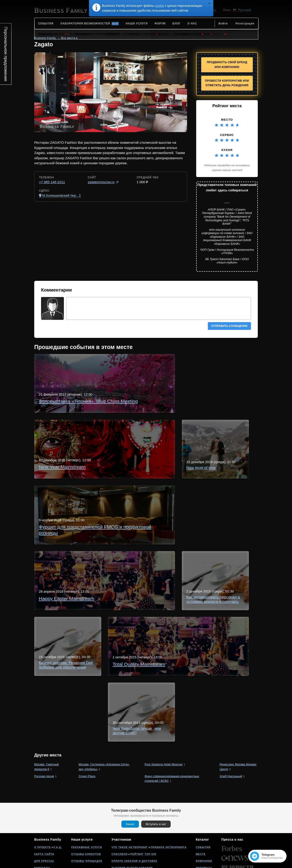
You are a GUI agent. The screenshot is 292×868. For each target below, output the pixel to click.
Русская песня (44, 751)
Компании (204, 836)
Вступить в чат (156, 799)
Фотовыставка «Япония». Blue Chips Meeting (118, 364)
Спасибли (120, 829)
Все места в (69, 38)
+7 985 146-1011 (52, 182)
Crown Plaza (87, 751)
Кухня (227, 150)
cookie (159, 6)
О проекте (43, 823)
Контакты (42, 843)
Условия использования (132, 843)
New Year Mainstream (97, 405)
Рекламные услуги (87, 823)
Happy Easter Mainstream (100, 528)
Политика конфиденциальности (138, 850)
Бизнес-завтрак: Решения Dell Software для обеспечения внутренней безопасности (153, 610)
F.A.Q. (58, 823)
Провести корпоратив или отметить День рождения (227, 83)
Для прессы (44, 836)
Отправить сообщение (229, 326)
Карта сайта (44, 829)
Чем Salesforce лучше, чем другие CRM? (115, 692)
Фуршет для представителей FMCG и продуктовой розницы (132, 487)
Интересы (204, 843)
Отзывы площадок (87, 836)
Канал (130, 799)
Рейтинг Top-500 (143, 829)
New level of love (93, 446)
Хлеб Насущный (231, 751)
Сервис (227, 135)
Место (227, 120)
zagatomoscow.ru (101, 182)
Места (201, 829)
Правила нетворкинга (169, 823)
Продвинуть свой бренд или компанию (227, 65)
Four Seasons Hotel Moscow (164, 739)
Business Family (45, 38)
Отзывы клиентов (86, 829)
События (203, 823)
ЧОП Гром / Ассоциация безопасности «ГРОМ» (227, 252)
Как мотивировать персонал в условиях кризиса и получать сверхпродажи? (146, 569)
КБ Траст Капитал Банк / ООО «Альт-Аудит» (227, 261)
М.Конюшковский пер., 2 (61, 195)
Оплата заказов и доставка (134, 836)
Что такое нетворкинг (130, 823)
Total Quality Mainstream (99, 651)
